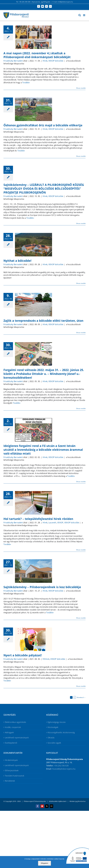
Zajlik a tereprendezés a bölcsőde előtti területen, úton (43, 321)
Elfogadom (44, 863)
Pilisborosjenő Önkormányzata (35, 801)
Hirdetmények (11, 760)
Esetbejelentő (11, 743)
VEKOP (60, 523)
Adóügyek (9, 732)
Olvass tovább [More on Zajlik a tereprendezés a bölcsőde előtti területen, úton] (81, 333)
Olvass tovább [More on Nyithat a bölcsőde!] (81, 283)
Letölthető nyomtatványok (17, 738)
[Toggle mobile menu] (84, 15)
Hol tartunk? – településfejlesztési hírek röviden (38, 519)
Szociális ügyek (54, 743)
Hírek (45, 61)
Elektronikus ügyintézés (16, 722)
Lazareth (52, 523)
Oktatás (51, 738)
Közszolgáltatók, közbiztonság (61, 732)
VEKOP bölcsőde (56, 61)
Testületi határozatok (14, 776)
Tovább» (26, 83)
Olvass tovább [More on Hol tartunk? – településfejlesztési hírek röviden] (81, 550)
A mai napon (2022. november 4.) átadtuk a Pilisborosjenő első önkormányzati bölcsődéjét (37, 55)
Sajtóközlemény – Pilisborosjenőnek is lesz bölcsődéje (42, 587)
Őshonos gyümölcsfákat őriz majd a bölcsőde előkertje (43, 125)
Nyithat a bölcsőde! (17, 261)
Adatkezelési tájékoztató (58, 801)
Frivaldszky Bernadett (13, 61)
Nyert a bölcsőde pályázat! (23, 655)
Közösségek (53, 727)
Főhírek (46, 659)
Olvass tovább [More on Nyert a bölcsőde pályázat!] (81, 686)
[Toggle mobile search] (80, 15)
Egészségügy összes (57, 722)
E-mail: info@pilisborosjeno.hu (63, 2)
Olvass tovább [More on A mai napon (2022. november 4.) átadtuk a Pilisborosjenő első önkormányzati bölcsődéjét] (81, 88)
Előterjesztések (12, 770)
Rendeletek (10, 781)
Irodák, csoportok (13, 727)
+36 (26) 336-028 (61, 766)
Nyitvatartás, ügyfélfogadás (41, 2)
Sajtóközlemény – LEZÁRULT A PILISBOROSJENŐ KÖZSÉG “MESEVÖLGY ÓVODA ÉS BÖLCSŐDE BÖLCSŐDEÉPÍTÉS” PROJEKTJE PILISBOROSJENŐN (44, 189)
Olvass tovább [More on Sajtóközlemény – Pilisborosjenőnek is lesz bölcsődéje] (81, 618)
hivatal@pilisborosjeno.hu (64, 769)
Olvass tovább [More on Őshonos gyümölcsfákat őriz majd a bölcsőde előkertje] (81, 156)
